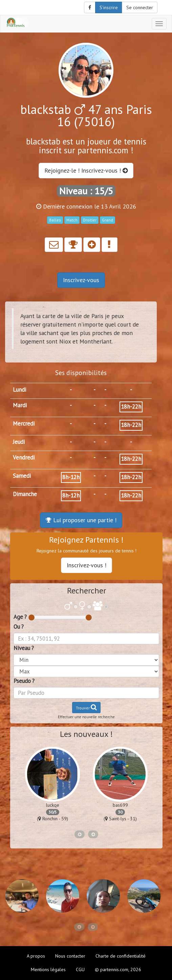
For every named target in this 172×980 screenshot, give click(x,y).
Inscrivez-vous (81, 280)
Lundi (19, 390)
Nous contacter (70, 956)
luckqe (53, 805)
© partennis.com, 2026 (118, 969)
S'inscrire (109, 7)
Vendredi (24, 457)
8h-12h (71, 477)
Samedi (22, 476)
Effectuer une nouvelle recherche (86, 717)
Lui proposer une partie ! (81, 520)
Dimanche (25, 494)
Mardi (20, 405)
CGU (80, 969)
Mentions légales (48, 969)
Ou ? (19, 627)
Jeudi (19, 442)
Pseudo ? (24, 681)
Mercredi (24, 424)
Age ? (20, 617)
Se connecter (140, 7)
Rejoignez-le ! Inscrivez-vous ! (86, 170)
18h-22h (131, 407)
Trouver (86, 707)
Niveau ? (24, 648)
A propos (36, 956)
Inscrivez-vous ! (87, 565)
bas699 (120, 805)
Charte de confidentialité (121, 956)
